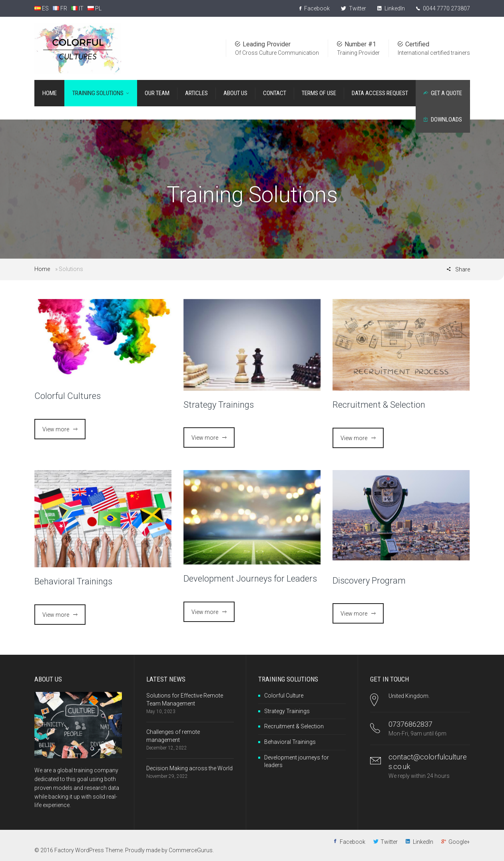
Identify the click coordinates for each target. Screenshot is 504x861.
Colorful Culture (284, 696)
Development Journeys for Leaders (250, 579)
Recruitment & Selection (379, 405)
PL (95, 8)
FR (60, 8)
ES (42, 8)
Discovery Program (369, 581)
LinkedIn (391, 8)
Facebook (315, 8)
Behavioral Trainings (73, 581)
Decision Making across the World (189, 768)
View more (56, 429)
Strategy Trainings (219, 405)
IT (77, 8)
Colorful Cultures (68, 396)
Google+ (459, 842)
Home (42, 269)
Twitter (354, 8)
